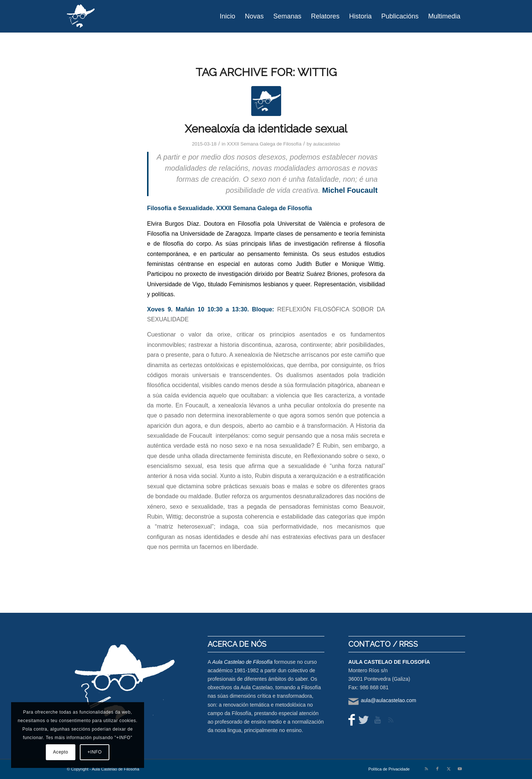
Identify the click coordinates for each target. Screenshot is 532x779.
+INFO (95, 752)
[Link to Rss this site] (426, 769)
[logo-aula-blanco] (81, 16)
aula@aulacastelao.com (389, 700)
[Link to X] (449, 769)
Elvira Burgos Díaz (173, 223)
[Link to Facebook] (437, 769)
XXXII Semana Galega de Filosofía (264, 144)
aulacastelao (326, 144)
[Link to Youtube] (460, 769)
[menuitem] (228, 16)
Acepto (61, 752)
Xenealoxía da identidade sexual (266, 129)
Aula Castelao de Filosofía (242, 662)
